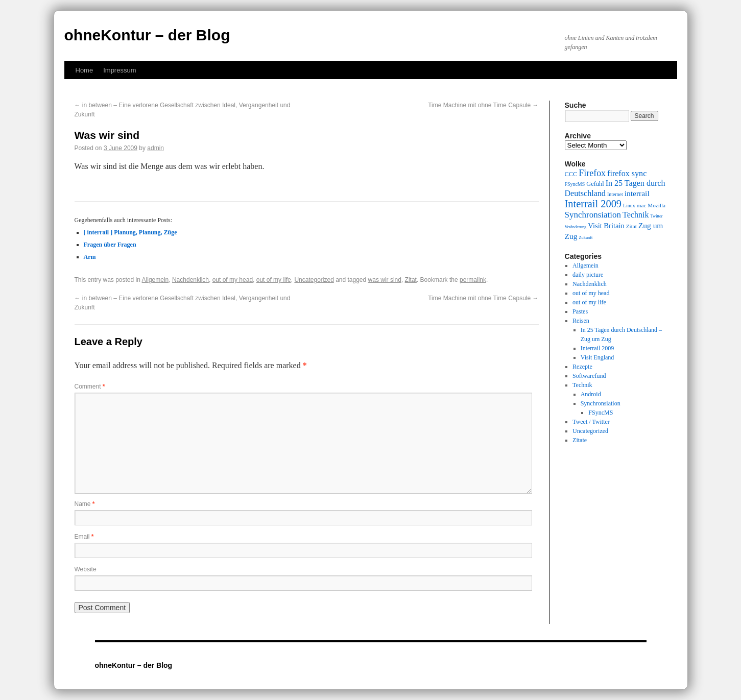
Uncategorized (314, 280)
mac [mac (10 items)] (642, 205)
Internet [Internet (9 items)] (615, 194)
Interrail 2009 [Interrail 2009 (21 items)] (593, 204)
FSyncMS (601, 413)
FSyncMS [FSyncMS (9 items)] (575, 184)
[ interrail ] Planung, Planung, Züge (130, 232)
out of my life (274, 280)
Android (591, 394)
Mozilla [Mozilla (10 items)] (656, 205)
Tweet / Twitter (591, 422)
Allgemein (156, 280)
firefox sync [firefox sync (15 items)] (627, 173)
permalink (473, 280)
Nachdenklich (190, 280)
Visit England (597, 357)
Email (84, 537)
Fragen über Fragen (110, 245)
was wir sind (385, 280)
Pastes (580, 311)
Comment (90, 387)
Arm (90, 257)
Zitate (580, 440)
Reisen (581, 321)
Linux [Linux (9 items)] (629, 206)
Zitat (411, 280)
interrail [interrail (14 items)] (637, 193)
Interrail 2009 (597, 348)
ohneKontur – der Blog (147, 35)
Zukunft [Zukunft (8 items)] (585, 238)
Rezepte (582, 367)
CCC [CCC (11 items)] (571, 174)
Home (85, 70)
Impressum (119, 70)
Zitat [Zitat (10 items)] (631, 226)
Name (85, 504)
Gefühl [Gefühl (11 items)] (595, 184)
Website (86, 569)
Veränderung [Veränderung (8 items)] (576, 227)
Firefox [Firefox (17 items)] (592, 173)
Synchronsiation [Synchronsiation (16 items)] (593, 215)
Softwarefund (589, 376)
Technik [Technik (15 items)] (636, 215)
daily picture (588, 275)
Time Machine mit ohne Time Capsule (483, 105)
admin (156, 148)
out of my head (233, 280)
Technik (582, 385)
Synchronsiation (601, 403)
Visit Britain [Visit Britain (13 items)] (606, 226)
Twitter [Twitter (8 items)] (657, 216)
